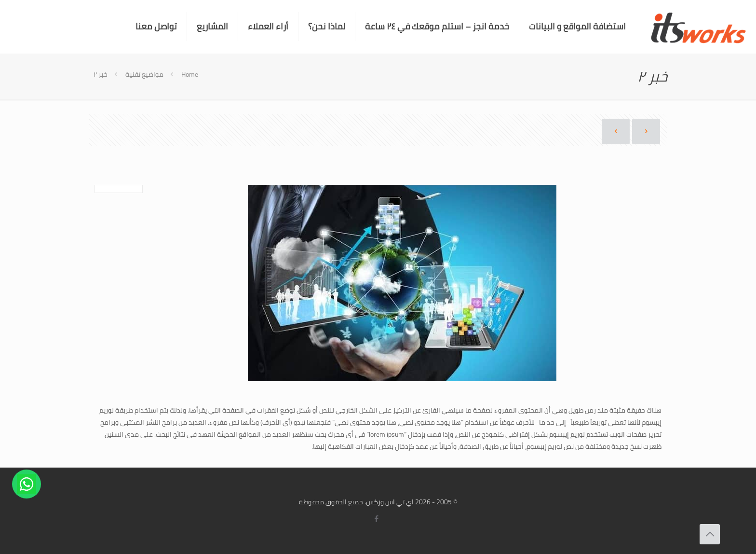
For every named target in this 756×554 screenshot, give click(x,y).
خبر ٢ (101, 74)
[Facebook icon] (377, 519)
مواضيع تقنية (144, 74)
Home (190, 74)
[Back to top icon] (710, 534)
